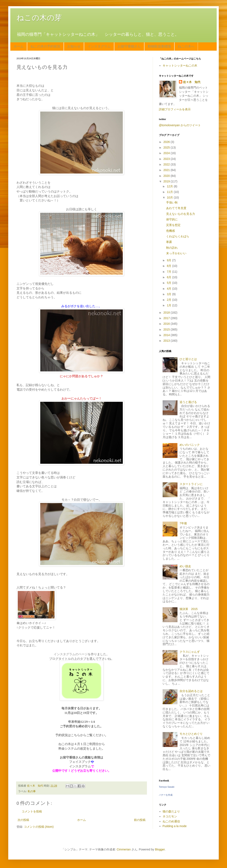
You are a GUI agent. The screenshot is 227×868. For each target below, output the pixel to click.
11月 (170, 192)
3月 (169, 294)
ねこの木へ (186, 46)
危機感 (170, 231)
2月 (169, 300)
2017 (167, 318)
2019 (167, 181)
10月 (170, 197)
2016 (167, 324)
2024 (167, 153)
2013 (167, 341)
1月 (169, 305)
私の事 (32, 791)
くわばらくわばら (178, 236)
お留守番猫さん (129, 46)
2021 (167, 170)
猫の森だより (171, 811)
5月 (169, 283)
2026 (167, 142)
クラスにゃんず (190, 652)
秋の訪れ (172, 248)
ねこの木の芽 (39, 18)
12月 (170, 186)
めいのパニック (190, 445)
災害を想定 (173, 225)
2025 (167, 147)
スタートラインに (191, 484)
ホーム (19, 46)
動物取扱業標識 (159, 46)
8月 (169, 266)
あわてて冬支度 (176, 208)
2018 (167, 313)
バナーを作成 (166, 795)
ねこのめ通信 (171, 821)
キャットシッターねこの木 (180, 65)
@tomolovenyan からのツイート (180, 125)
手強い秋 (172, 202)
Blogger (160, 849)
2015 (167, 329)
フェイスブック (80, 762)
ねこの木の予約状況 (45, 46)
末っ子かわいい (176, 253)
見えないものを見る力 (181, 214)
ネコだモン (170, 816)
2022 (167, 164)
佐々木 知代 (192, 82)
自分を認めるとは (191, 691)
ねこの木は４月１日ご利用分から (82, 744)
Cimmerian (124, 849)
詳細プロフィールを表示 (175, 109)
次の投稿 (23, 820)
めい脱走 (185, 566)
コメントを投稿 (32, 811)
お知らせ (74, 46)
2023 (167, 159)
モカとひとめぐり (191, 734)
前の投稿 (140, 820)
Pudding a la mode (175, 826)
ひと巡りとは (188, 359)
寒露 (169, 242)
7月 (169, 272)
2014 (167, 335)
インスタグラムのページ (71, 654)
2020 (167, 176)
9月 (169, 260)
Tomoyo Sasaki (167, 787)
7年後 (183, 523)
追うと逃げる (188, 402)
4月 (169, 289)
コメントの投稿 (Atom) (39, 827)
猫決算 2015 (189, 609)
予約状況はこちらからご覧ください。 (82, 735)
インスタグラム (99, 46)
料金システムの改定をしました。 (82, 749)
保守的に (172, 219)
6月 (169, 277)
